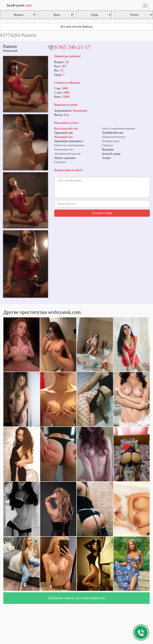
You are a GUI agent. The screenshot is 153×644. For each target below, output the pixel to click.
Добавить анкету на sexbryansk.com (77, 598)
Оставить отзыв (102, 213)
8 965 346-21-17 (72, 47)
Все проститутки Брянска (76, 27)
